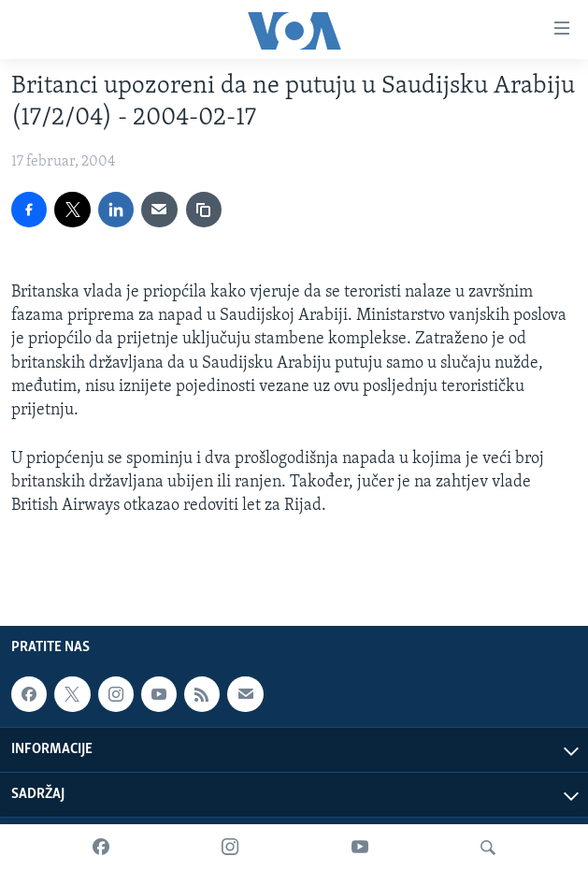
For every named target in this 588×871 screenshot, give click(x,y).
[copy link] (204, 210)
